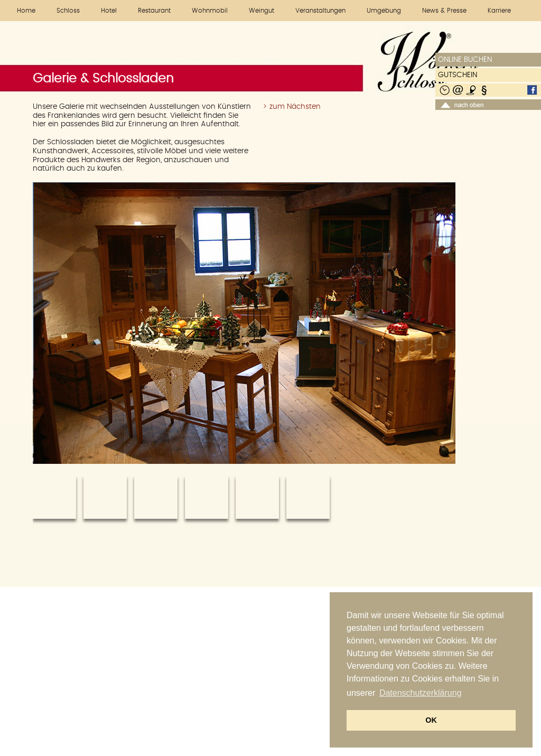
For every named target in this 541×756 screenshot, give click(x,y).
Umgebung (384, 11)
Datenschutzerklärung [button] (421, 693)
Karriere (499, 11)
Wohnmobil (210, 11)
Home (26, 11)
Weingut (262, 11)
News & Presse (444, 11)
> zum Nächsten (292, 107)
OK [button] (431, 720)
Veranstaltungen (320, 11)
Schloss (68, 11)
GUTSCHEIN (458, 75)
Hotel (109, 11)
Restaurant (154, 11)
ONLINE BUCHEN (465, 60)
